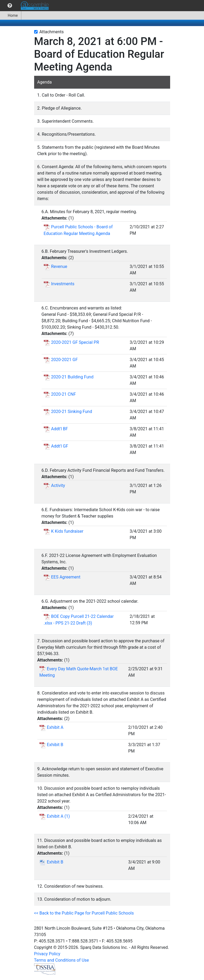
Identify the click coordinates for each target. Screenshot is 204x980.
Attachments (52, 32)
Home (11, 15)
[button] (10, 6)
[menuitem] (10, 6)
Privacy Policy (47, 954)
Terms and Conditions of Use (62, 960)
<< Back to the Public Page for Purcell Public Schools (84, 913)
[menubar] (26, 6)
